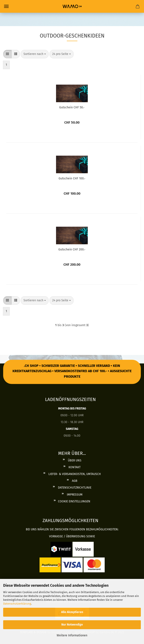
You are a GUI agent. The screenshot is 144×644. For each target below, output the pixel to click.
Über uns (74, 460)
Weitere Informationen (72, 635)
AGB (74, 481)
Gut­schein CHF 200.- (72, 249)
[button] (7, 54)
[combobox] (35, 54)
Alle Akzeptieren (72, 612)
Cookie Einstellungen (74, 501)
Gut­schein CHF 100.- (72, 178)
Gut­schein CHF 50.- (72, 107)
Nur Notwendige (72, 625)
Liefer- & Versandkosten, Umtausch (74, 474)
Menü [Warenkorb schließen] (6, 6)
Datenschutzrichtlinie (74, 488)
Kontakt (74, 467)
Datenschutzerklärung (17, 604)
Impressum (74, 495)
